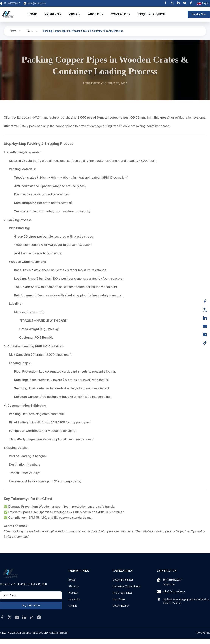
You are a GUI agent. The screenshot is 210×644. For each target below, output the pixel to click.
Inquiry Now (199, 14)
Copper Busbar (121, 606)
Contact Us (120, 14)
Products (53, 14)
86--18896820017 (172, 580)
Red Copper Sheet (122, 593)
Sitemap (73, 606)
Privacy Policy (203, 633)
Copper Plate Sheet (123, 580)
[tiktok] (32, 617)
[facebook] (2, 617)
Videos (75, 14)
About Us (95, 14)
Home (32, 14)
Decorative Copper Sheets (127, 586)
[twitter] (10, 617)
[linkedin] (24, 617)
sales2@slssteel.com (37, 3)
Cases (30, 31)
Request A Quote (152, 14)
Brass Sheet (119, 599)
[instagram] (39, 617)
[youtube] (17, 617)
